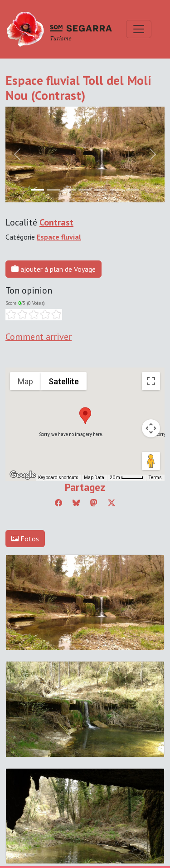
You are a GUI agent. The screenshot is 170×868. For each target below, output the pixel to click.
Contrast (56, 222)
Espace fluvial (59, 237)
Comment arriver (39, 337)
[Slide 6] (133, 190)
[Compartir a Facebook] (58, 503)
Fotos (25, 539)
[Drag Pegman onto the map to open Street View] (151, 461)
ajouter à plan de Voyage (53, 269)
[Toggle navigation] (139, 29)
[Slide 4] (101, 190)
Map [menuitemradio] (25, 381)
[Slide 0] (37, 190)
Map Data (94, 478)
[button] (85, 416)
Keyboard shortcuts (58, 478)
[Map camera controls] (151, 428)
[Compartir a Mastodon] (94, 503)
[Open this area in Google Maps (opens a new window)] (23, 475)
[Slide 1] (53, 190)
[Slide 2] (69, 190)
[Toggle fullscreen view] (151, 381)
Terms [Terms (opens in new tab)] (155, 478)
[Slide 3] (85, 190)
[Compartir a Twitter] (112, 503)
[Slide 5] (117, 190)
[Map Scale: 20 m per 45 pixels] (126, 478)
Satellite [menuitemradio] (64, 381)
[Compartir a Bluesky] (76, 503)
